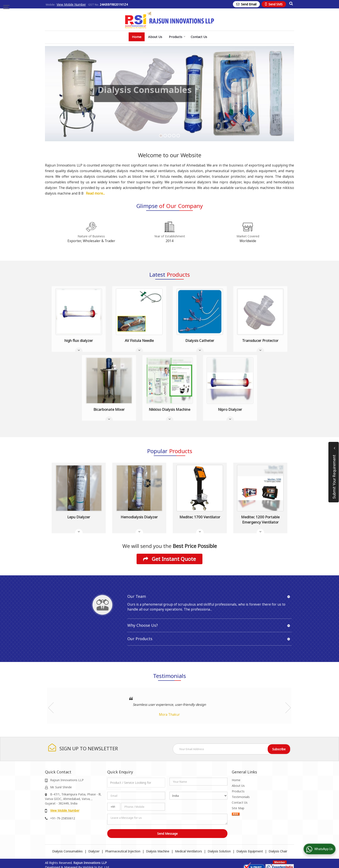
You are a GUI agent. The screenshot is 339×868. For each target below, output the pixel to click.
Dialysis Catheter (200, 340)
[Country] (198, 796)
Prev (51, 708)
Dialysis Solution (219, 851)
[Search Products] (290, 3)
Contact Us (199, 37)
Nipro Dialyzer (230, 409)
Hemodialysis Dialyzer (139, 517)
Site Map (238, 808)
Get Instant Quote (169, 559)
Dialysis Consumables (67, 851)
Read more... (95, 193)
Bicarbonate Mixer (109, 409)
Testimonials (241, 797)
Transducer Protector (260, 340)
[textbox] (136, 783)
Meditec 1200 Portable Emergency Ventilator (260, 520)
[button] (71, 4)
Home (137, 37)
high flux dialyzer (79, 340)
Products (177, 37)
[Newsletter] (232, 749)
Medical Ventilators (188, 851)
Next (288, 708)
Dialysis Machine (158, 851)
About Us (155, 37)
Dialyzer (94, 851)
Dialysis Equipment (250, 851)
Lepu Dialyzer (79, 517)
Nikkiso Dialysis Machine (169, 409)
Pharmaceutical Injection (123, 851)
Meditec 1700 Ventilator (200, 517)
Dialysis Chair (278, 851)
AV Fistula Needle (139, 340)
